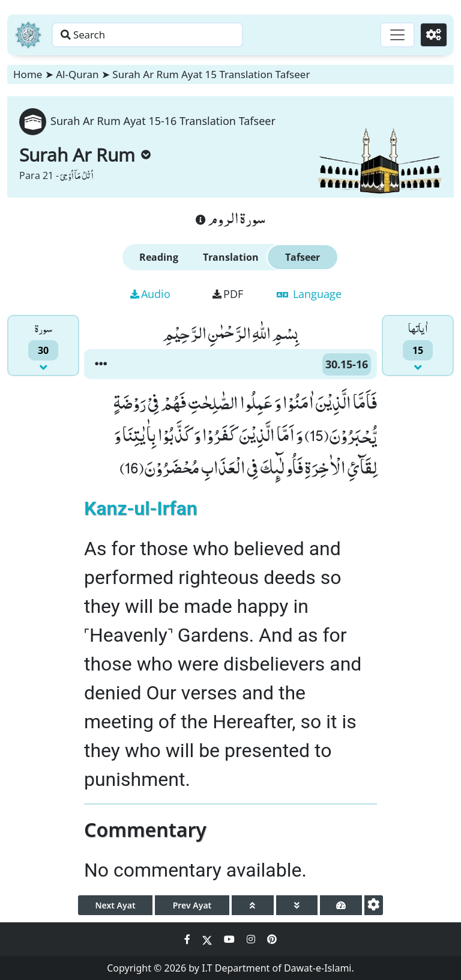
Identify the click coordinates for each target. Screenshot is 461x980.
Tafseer (303, 257)
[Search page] (188, 35)
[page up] (253, 905)
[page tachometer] (341, 905)
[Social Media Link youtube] (230, 939)
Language (309, 294)
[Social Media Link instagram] (252, 939)
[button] (101, 364)
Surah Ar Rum (85, 155)
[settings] (374, 905)
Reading (159, 257)
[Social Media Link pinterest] (272, 939)
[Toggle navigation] (393, 35)
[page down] (297, 905)
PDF (228, 294)
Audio (150, 294)
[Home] (28, 35)
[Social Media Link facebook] (188, 939)
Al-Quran (77, 74)
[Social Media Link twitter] (208, 939)
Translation (231, 257)
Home (28, 74)
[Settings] (432, 35)
